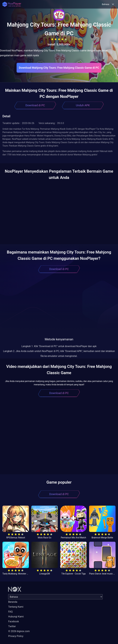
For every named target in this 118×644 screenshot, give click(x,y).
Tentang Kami (16, 607)
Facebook (13, 621)
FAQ (10, 612)
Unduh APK (83, 105)
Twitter (12, 626)
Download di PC (35, 105)
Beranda (13, 602)
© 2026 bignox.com (19, 631)
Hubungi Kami (16, 617)
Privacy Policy (16, 636)
